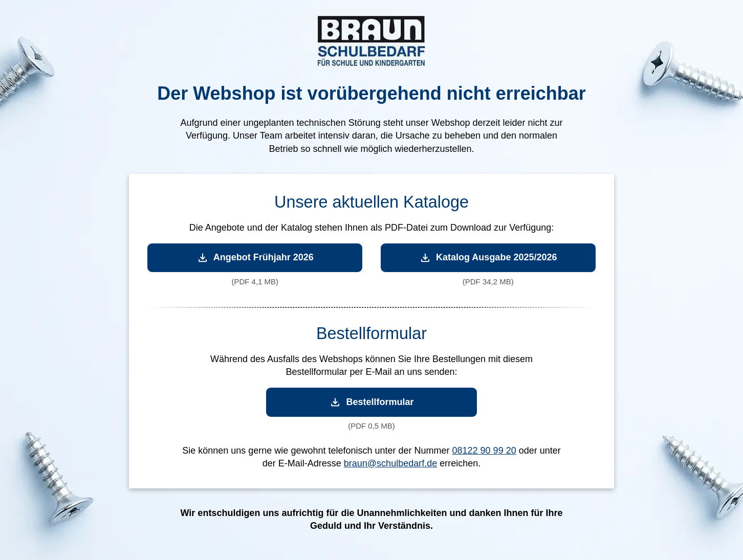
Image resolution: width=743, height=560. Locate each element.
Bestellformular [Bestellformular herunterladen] (371, 402)
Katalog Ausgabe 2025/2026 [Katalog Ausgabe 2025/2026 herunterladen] (488, 257)
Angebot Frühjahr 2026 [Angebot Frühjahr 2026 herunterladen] (255, 257)
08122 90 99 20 (484, 451)
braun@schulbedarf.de (390, 463)
